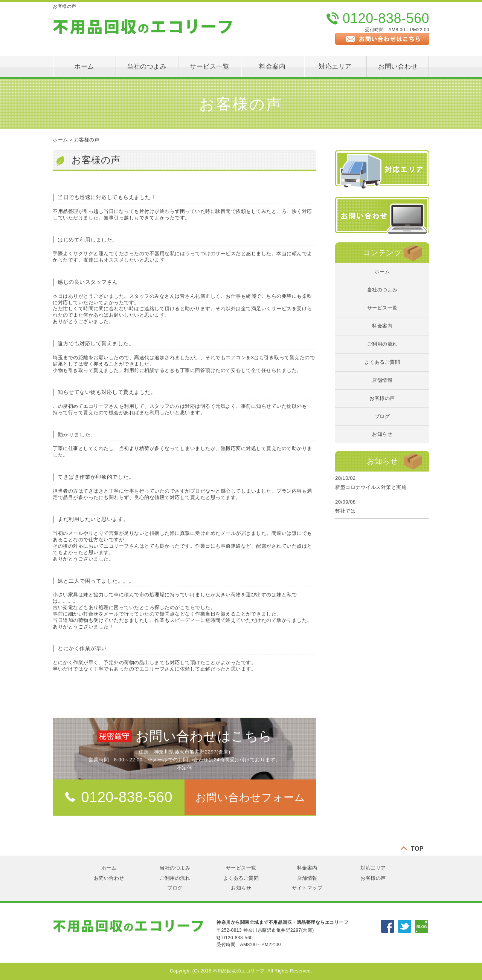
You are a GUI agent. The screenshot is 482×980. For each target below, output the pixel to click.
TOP (417, 849)
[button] (250, 797)
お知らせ (382, 434)
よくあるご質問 (382, 362)
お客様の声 (87, 140)
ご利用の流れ (382, 344)
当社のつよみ (147, 67)
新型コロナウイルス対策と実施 (371, 487)
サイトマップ (307, 888)
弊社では (345, 511)
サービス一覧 (210, 67)
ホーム (84, 67)
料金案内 (272, 67)
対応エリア (335, 67)
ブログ (382, 416)
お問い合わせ (398, 67)
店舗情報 (382, 380)
